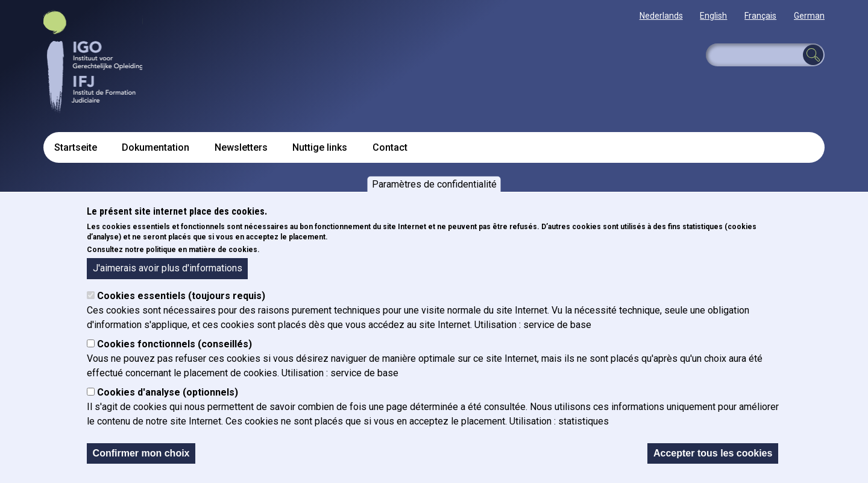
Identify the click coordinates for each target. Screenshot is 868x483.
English (713, 16)
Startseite (76, 147)
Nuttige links (320, 147)
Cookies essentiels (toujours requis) (181, 296)
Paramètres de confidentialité (434, 184)
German (809, 16)
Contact (390, 147)
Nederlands (661, 16)
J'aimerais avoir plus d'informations (168, 268)
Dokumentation (156, 147)
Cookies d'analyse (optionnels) (168, 392)
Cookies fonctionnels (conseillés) (175, 344)
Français (760, 16)
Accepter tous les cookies (713, 453)
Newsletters (241, 147)
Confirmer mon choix (141, 453)
